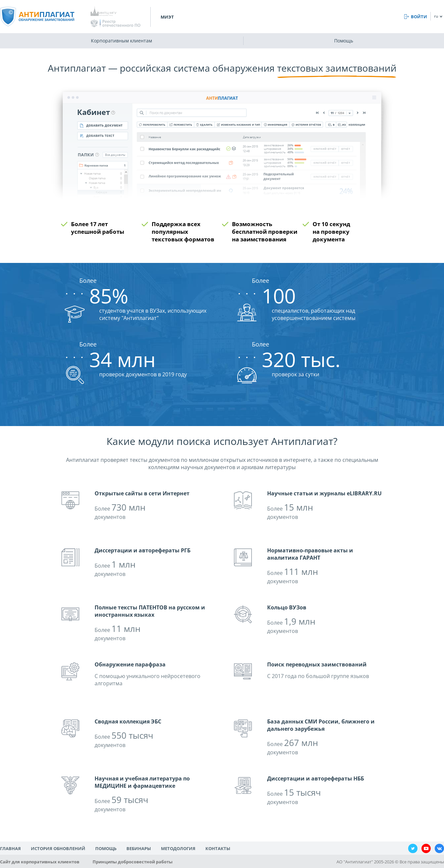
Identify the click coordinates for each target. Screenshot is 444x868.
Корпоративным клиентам (121, 41)
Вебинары (139, 848)
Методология (178, 848)
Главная (10, 848)
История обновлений (58, 848)
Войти (419, 17)
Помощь (344, 41)
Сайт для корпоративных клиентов (40, 862)
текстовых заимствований (337, 68)
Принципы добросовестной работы (133, 862)
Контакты (218, 848)
